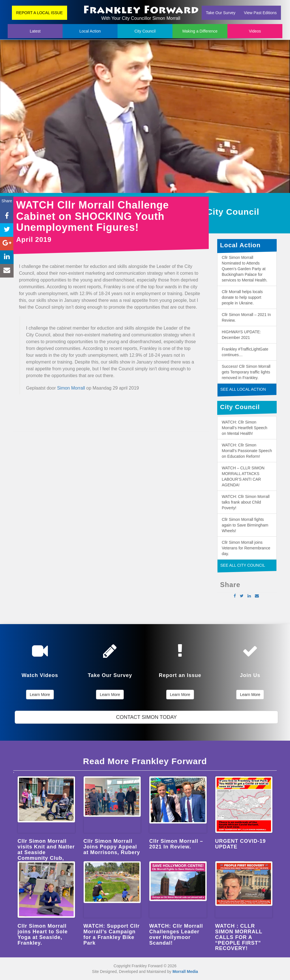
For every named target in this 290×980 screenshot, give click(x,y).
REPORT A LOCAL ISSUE (40, 13)
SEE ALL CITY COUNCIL (243, 565)
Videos (255, 31)
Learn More (40, 695)
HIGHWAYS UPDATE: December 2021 (241, 335)
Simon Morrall (71, 388)
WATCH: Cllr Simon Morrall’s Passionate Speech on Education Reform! (247, 451)
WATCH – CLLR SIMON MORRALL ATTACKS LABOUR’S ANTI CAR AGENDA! (243, 476)
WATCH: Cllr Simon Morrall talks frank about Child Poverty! (246, 502)
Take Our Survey (221, 13)
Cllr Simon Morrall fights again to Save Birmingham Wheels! (245, 525)
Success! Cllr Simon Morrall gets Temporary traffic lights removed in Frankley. (246, 372)
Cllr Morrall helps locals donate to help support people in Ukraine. (242, 297)
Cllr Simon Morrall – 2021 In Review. (246, 317)
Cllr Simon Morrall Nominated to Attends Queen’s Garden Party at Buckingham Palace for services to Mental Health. (245, 269)
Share (7, 201)
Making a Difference (200, 31)
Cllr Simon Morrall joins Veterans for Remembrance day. (246, 548)
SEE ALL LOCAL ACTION (243, 389)
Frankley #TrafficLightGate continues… (245, 352)
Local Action (90, 31)
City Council (145, 31)
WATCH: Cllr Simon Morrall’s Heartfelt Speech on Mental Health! (245, 428)
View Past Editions (260, 13)
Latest (35, 31)
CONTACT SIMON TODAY (146, 717)
